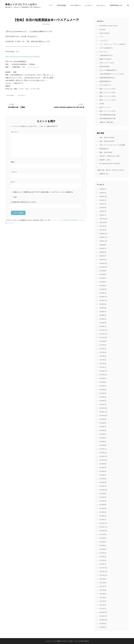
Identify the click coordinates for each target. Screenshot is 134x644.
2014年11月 (103, 456)
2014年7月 (103, 468)
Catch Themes (85, 641)
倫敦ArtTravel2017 (105, 59)
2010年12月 (103, 612)
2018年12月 (103, 297)
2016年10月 (103, 375)
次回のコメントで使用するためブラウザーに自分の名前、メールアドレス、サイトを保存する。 (44, 192)
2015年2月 (103, 445)
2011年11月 (103, 572)
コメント (15, 132)
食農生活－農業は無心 (107, 122)
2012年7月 (103, 542)
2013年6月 (103, 505)
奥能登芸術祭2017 (105, 81)
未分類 (102, 104)
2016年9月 (103, 378)
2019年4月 (103, 286)
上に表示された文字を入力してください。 (24, 202)
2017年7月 (103, 349)
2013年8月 (103, 497)
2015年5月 (103, 434)
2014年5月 (103, 475)
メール (14, 172)
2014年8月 (103, 464)
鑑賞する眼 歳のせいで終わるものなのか (111, 170)
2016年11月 (103, 371)
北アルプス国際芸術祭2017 (108, 70)
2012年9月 (103, 534)
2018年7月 (103, 312)
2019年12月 (103, 263)
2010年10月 (103, 620)
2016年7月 (103, 386)
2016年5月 (103, 393)
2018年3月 (103, 323)
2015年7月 (103, 427)
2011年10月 (103, 575)
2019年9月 (103, 271)
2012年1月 (103, 564)
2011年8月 (103, 583)
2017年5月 (103, 352)
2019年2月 (103, 289)
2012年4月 (103, 553)
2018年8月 (103, 308)
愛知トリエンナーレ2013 (107, 92)
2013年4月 (103, 512)
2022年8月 (103, 208)
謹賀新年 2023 (105, 160)
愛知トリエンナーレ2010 (107, 89)
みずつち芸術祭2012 (106, 48)
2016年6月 (103, 390)
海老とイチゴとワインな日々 (21, 4)
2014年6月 (103, 471)
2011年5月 (103, 594)
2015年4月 (103, 438)
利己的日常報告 (62, 5)
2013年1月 (103, 520)
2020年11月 (103, 237)
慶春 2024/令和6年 (106, 152)
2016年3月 (103, 397)
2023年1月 (103, 204)
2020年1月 (103, 260)
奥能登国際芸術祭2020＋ (107, 78)
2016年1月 (103, 404)
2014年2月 (103, 482)
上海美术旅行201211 (106, 55)
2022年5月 (103, 211)
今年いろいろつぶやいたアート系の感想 (112, 145)
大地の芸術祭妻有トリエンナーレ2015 (112, 74)
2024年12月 (103, 196)
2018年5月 (103, 315)
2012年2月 (103, 560)
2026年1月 (103, 189)
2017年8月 (103, 345)
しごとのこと (89, 5)
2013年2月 (103, 516)
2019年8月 (103, 274)
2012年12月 (103, 523)
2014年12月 (103, 453)
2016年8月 (103, 382)
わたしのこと (104, 52)
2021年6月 (103, 226)
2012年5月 (103, 549)
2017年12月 (103, 330)
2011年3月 (103, 601)
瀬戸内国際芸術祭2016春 (107, 118)
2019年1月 (103, 293)
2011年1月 (103, 609)
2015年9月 (103, 419)
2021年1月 (103, 230)
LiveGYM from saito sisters (108, 26)
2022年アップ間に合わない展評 (110, 156)
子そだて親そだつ (75, 5)
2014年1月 (103, 486)
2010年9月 (103, 623)
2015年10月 (103, 416)
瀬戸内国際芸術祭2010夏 (107, 115)
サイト (13, 182)
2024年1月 (103, 200)
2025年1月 (103, 193)
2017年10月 (103, 338)
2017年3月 (103, 360)
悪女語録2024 (104, 149)
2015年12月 (103, 408)
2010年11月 (103, 616)
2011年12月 (103, 568)
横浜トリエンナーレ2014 (107, 111)
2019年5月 (103, 282)
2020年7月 (103, 248)
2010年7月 (103, 627)
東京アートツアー (105, 107)
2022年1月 (103, 215)
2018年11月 (103, 300)
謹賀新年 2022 (104, 174)
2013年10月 (103, 490)
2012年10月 (103, 531)
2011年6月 (103, 590)
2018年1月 (103, 326)
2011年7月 (103, 586)
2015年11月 (103, 412)
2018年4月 (103, 319)
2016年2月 (103, 401)
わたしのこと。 (101, 5)
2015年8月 (103, 423)
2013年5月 (103, 508)
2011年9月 (103, 579)
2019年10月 (103, 267)
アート (51, 5)
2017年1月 (103, 367)
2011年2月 (103, 605)
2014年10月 (103, 460)
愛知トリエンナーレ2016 (107, 96)
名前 (13, 162)
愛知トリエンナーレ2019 (107, 100)
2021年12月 (103, 219)
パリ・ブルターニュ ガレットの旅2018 (112, 44)
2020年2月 (103, 256)
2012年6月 (103, 546)
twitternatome (104, 33)
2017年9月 (103, 341)
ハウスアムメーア (33, 67)
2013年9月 (103, 494)
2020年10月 (103, 241)
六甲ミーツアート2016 (107, 63)
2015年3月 (103, 442)
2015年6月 (103, 430)
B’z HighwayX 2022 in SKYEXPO (110, 163)
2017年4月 (103, 356)
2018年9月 (103, 304)
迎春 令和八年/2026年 (107, 137)
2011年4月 (103, 597)
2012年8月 (103, 538)
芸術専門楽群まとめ (116, 5)
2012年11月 (103, 527)
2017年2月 (103, 364)
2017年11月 (103, 334)
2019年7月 (103, 278)
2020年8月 (103, 245)
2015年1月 (103, 449)
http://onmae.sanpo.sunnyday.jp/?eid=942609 (22, 56)
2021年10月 (103, 222)
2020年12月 (103, 234)
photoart (102, 29)
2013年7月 (103, 501)
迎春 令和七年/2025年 (107, 141)
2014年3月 (103, 479)
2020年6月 (103, 252)
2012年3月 (103, 557)
